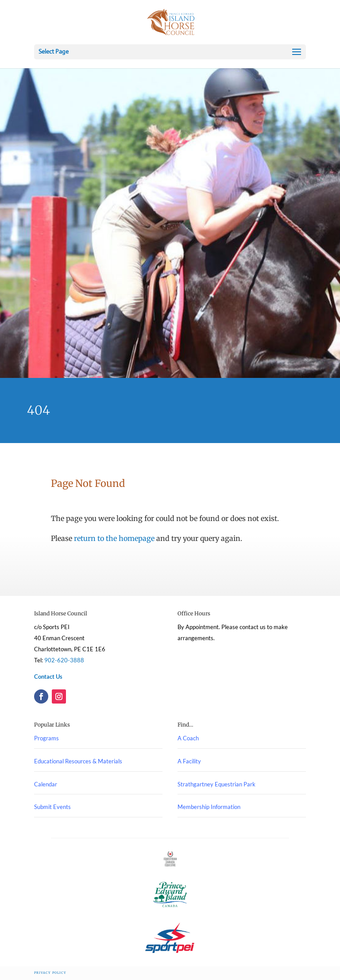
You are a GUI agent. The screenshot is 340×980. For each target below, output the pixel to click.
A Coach (188, 738)
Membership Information (209, 807)
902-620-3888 (64, 660)
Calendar (46, 784)
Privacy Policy (50, 973)
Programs (46, 738)
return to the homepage (114, 538)
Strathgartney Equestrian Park (216, 784)
